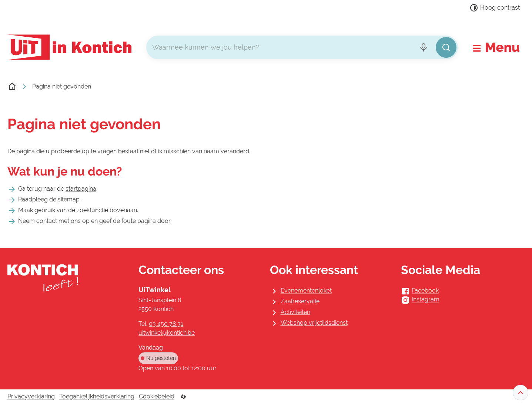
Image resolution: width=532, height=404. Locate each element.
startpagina (81, 189)
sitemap (69, 199)
